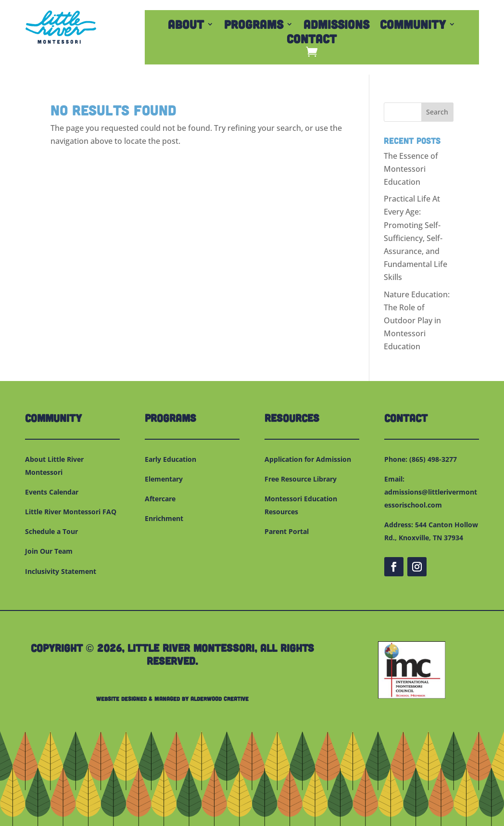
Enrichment (164, 518)
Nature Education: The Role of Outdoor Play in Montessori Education (417, 321)
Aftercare (160, 499)
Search (437, 112)
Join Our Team (49, 551)
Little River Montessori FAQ (71, 512)
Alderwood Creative (220, 699)
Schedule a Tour (51, 531)
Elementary (164, 479)
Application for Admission (308, 459)
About (186, 26)
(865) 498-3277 (433, 459)
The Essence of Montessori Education (411, 169)
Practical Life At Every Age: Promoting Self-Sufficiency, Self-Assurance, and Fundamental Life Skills (416, 238)
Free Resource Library (301, 479)
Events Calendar (52, 492)
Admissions (336, 26)
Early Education (170, 459)
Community (413, 26)
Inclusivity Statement (61, 571)
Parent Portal (287, 531)
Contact (312, 40)
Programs (254, 26)
